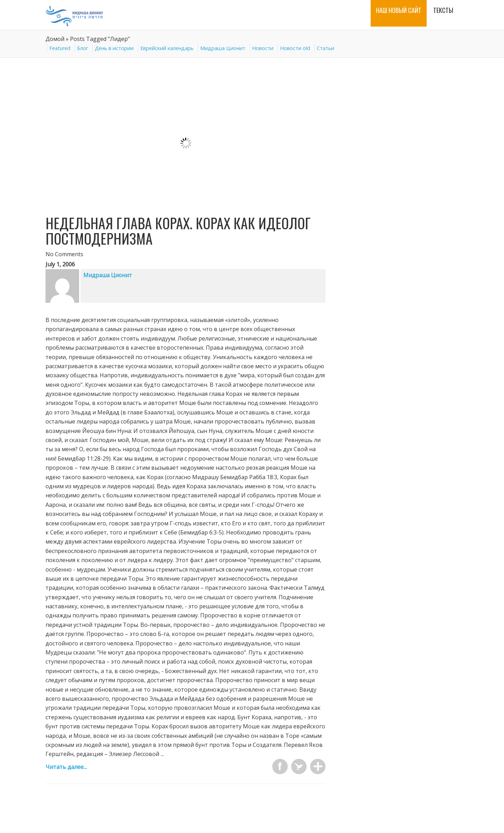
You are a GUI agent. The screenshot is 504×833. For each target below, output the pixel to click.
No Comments (64, 254)
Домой (55, 39)
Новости (263, 48)
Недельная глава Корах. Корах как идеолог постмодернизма (178, 231)
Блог (83, 48)
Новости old (295, 48)
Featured (60, 48)
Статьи (325, 48)
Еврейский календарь (167, 48)
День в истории (114, 48)
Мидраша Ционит (223, 48)
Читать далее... (66, 767)
